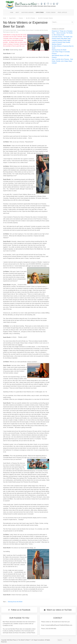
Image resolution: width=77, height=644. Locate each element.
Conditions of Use (8, 625)
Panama (21, 18)
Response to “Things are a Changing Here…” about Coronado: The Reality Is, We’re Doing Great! (62, 33)
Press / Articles (62, 12)
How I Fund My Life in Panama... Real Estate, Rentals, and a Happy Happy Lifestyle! (62, 61)
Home (12, 12)
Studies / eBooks (51, 12)
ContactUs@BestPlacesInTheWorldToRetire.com (59, 625)
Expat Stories (40, 12)
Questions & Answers (27, 12)
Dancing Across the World (15, 602)
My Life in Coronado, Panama (45, 18)
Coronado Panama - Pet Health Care (62, 37)
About (17, 12)
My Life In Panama (30, 18)
